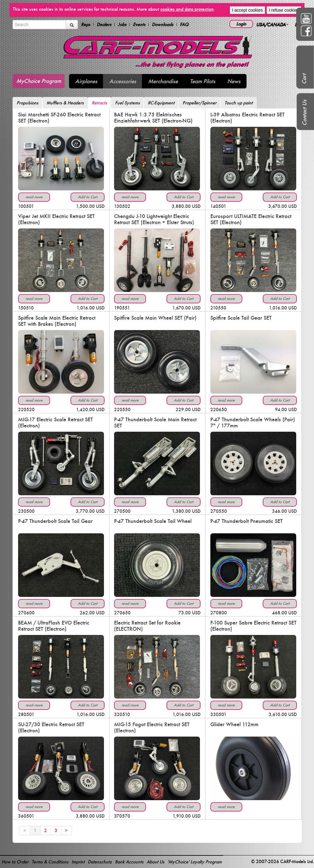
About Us (155, 862)
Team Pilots (203, 81)
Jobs (122, 25)
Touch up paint (239, 103)
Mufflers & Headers (65, 103)
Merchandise (163, 81)
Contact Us (304, 113)
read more (34, 197)
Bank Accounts (129, 862)
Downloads (163, 25)
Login (241, 24)
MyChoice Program (39, 81)
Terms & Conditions (50, 862)
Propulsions (27, 103)
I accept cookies (247, 10)
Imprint (78, 862)
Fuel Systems (127, 103)
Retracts (99, 103)
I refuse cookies (284, 10)
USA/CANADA (272, 24)
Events (139, 25)
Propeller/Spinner (199, 103)
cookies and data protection (187, 9)
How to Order (15, 862)
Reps (86, 25)
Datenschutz (100, 862)
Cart (304, 79)
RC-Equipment (161, 103)
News (234, 81)
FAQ (184, 25)
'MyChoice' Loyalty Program (195, 862)
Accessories (123, 81)
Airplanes (86, 81)
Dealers (104, 25)
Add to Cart (88, 197)
